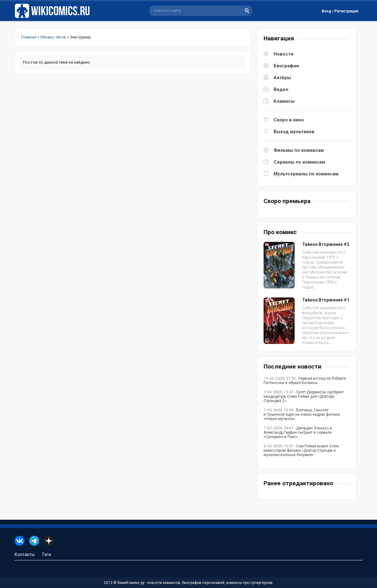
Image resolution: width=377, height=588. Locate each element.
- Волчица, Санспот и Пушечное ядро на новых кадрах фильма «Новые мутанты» (302, 414)
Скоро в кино (289, 120)
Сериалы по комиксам (299, 162)
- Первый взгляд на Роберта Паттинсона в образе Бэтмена (305, 381)
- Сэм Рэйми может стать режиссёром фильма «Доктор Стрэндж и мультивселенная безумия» (301, 450)
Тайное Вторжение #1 (326, 300)
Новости (283, 54)
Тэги (46, 554)
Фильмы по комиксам (299, 150)
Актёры (282, 78)
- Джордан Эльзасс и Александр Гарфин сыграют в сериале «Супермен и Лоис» (298, 432)
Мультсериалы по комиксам (306, 174)
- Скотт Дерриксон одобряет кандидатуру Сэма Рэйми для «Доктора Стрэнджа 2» (304, 396)
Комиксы (284, 101)
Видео (281, 89)
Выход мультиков (294, 132)
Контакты (25, 554)
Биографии (286, 66)
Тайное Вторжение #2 (326, 244)
